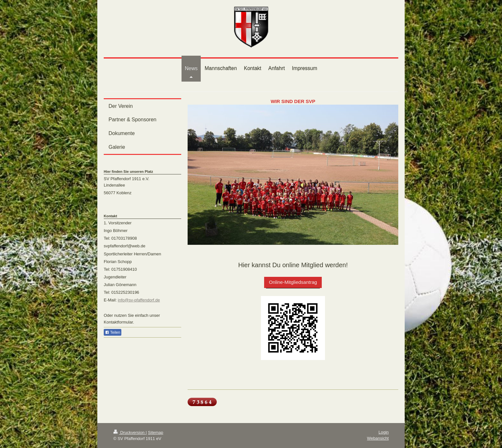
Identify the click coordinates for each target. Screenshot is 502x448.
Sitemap (156, 432)
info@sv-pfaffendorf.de (139, 300)
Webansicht (378, 438)
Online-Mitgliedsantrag (293, 282)
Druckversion (130, 432)
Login (384, 432)
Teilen (113, 332)
